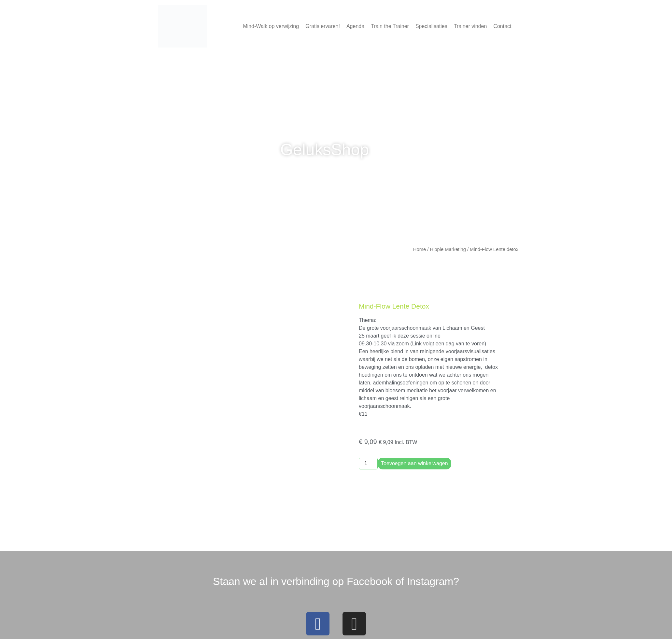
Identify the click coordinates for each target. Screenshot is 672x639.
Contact (502, 26)
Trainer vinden (470, 26)
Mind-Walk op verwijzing (271, 26)
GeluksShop (325, 150)
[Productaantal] (368, 464)
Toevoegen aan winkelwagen (414, 463)
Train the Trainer (390, 26)
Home (420, 249)
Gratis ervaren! (323, 26)
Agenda (355, 26)
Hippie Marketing (448, 249)
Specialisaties (431, 26)
